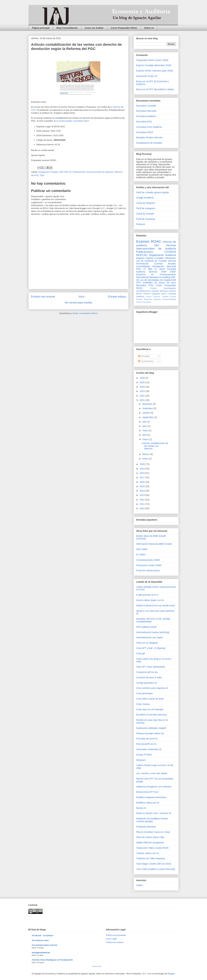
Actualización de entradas (149, 143)
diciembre (148, 404)
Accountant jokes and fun (45, 945)
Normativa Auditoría (146, 116)
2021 (143, 400)
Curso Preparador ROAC (124, 28)
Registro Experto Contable (150, 258)
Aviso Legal (111, 939)
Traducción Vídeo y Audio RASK (152, 848)
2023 (143, 391)
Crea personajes (144, 693)
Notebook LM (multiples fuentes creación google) (152, 820)
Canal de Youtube (145, 214)
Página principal (41, 28)
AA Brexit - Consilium (42, 935)
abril (145, 435)
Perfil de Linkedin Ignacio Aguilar (153, 192)
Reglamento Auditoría (163, 255)
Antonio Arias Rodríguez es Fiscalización (52, 960)
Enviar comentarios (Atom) (85, 313)
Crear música (143, 704)
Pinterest (141, 224)
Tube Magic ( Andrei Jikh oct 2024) (154, 864)
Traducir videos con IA (147, 853)
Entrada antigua (117, 297)
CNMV (139, 885)
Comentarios (146, 361)
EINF (164, 272)
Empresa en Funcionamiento (156, 274)
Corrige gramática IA (147, 683)
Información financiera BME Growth (154, 544)
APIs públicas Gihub (146, 627)
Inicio (82, 297)
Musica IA (141, 808)
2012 (143, 500)
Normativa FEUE (145, 132)
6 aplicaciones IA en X (147, 595)
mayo (145, 430)
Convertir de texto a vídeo (149, 677)
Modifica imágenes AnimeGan (151, 797)
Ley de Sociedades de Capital (155, 280)
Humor (149, 297)
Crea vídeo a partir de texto (150, 699)
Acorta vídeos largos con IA (150, 600)
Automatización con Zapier (150, 637)
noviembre (148, 408)
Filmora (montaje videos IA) (150, 733)
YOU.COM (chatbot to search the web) (156, 869)
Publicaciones (79, 172)
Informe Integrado (152, 294)
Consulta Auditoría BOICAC (156, 270)
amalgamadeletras (41, 953)
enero (146, 459)
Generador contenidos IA (149, 749)
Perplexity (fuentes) (146, 827)
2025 (143, 382)
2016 (143, 482)
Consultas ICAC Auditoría (149, 127)
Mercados (141, 285)
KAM (174, 280)
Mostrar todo (97, 966)
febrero (146, 454)
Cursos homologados (163, 288)
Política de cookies (115, 942)
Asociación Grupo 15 (147, 76)
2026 (143, 378)
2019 (143, 469)
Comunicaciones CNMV (148, 560)
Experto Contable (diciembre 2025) (154, 65)
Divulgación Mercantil (164, 266)
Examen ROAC (149, 241)
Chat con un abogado (147, 643)
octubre (146, 413)
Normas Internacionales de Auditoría (156, 247)
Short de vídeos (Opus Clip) (150, 837)
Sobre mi (149, 28)
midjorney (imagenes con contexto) (154, 787)
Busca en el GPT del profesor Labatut (155, 89)
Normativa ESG (144, 122)
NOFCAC (142, 255)
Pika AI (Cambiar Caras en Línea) (153, 832)
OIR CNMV (142, 549)
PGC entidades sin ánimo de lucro (156, 283)
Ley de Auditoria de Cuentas (152, 261)
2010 (143, 508)
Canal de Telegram (146, 203)
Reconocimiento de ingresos (100, 172)
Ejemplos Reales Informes (149, 137)
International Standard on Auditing (153, 277)
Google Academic (145, 198)
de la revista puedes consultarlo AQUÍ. (71, 121)
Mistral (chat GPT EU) (147, 792)
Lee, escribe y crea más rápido (152, 773)
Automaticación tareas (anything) (153, 632)
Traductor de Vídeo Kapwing (150, 858)
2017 (143, 477)
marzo (146, 439)
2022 (143, 396)
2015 (143, 486)
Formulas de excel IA (147, 739)
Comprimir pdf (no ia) (147, 672)
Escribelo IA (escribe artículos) (151, 715)
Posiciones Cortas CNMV (149, 565)
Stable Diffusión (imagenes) (150, 843)
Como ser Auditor (94, 28)
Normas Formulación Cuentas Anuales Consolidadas (156, 264)
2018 (143, 473)
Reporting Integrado (152, 299)
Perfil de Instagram (146, 208)
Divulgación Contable (48, 172)
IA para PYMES (144, 755)
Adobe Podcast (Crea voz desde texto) (156, 606)
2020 (143, 464)
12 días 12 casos (154, 269)
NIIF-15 (68, 172)
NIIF (61, 172)
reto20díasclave (143, 291)
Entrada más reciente (43, 297)
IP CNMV (141, 555)
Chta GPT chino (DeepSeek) (151, 667)
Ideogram (141, 760)
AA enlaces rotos (40, 940)
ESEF (173, 272)
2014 (143, 491)
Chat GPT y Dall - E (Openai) (151, 648)
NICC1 (164, 294)
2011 (143, 504)
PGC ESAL (155, 285)
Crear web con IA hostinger (150, 709)
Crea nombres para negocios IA (152, 688)
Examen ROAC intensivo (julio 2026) (155, 71)
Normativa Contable (146, 106)
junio (145, 426)
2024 (143, 387)
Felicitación (170, 258)
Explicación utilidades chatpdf (151, 728)
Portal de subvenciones (148, 570)
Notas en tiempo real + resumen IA (154, 813)
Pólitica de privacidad (116, 935)
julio (145, 422)
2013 (143, 495)
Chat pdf (140, 653)
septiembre (148, 417)
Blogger (171, 974)
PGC (139, 269)
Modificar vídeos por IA (148, 803)
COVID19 (170, 252)
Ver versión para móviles (79, 303)
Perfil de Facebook (146, 219)
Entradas (144, 356)
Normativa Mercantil (146, 111)
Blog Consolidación (67, 28)
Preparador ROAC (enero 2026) (152, 60)
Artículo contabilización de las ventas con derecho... (155, 446)
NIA (157, 245)
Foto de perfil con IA (146, 744)
